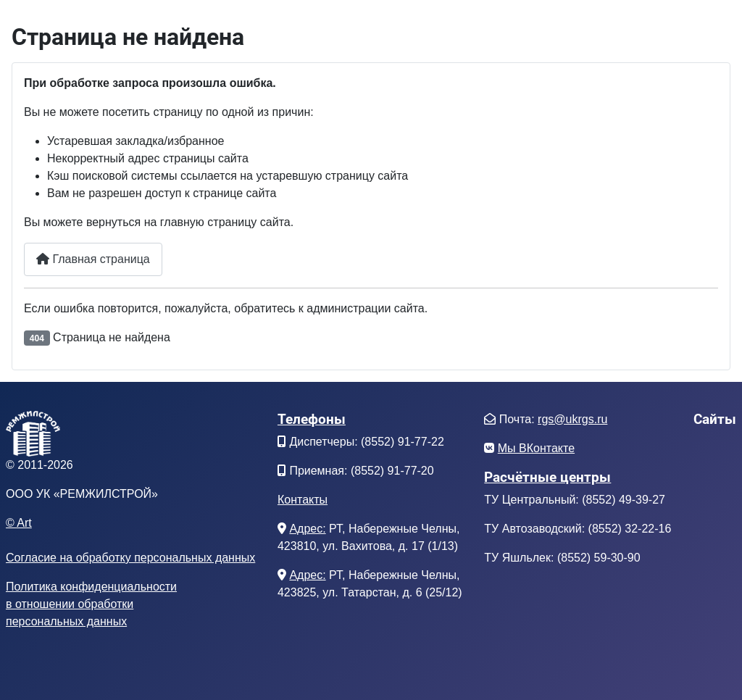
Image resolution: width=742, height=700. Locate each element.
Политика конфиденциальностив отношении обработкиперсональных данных (91, 604)
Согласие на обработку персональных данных (130, 558)
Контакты (303, 500)
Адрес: (307, 529)
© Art (19, 523)
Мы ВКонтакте (536, 448)
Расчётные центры (547, 477)
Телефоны (312, 419)
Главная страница (93, 259)
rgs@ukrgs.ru (572, 419)
